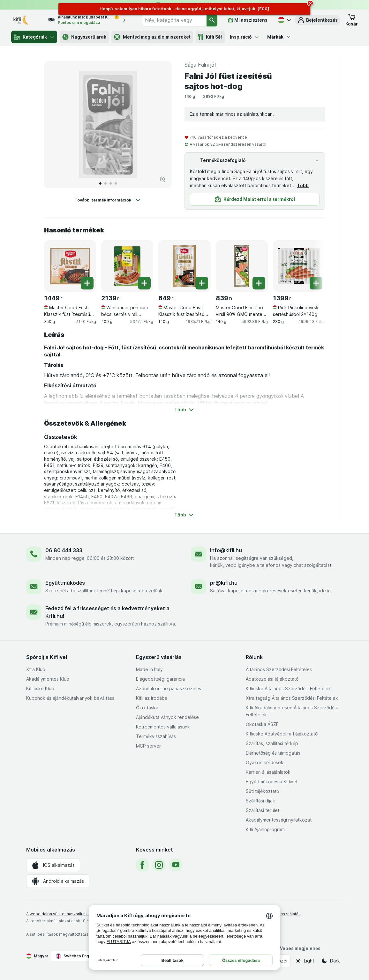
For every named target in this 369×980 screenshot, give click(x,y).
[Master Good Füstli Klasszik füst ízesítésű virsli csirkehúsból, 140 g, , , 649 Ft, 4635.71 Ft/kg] (184, 266)
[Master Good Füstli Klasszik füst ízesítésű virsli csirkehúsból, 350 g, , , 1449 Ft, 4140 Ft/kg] (70, 266)
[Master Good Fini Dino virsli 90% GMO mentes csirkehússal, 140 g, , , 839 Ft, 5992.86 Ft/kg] (242, 266)
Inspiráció (245, 37)
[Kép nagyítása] (163, 179)
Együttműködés (65, 583)
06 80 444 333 (64, 550)
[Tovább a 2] (105, 183)
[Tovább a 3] (111, 183)
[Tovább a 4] (116, 183)
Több (303, 185)
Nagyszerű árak (84, 37)
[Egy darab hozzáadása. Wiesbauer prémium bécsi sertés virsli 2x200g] (144, 283)
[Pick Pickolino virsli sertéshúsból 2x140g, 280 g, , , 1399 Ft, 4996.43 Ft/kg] (299, 266)
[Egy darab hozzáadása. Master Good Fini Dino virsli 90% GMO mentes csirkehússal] (259, 283)
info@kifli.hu (226, 550)
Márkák (279, 37)
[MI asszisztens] (248, 20)
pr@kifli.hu (224, 583)
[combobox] (174, 20)
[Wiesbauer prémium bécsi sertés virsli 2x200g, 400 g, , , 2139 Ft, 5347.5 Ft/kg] (127, 266)
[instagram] (159, 865)
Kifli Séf (210, 37)
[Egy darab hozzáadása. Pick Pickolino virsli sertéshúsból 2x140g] (316, 283)
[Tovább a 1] (100, 183)
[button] (317, 20)
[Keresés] (212, 20)
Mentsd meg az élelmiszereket (152, 37)
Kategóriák (34, 37)
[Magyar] (284, 20)
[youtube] (176, 865)
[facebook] (142, 865)
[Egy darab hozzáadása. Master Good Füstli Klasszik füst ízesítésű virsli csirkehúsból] (87, 283)
